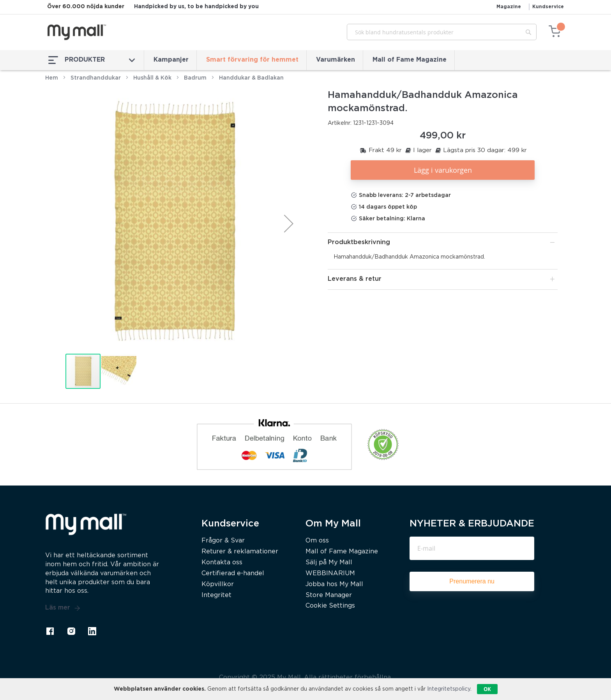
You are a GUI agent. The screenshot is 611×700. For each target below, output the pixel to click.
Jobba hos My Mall (334, 584)
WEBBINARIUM (330, 573)
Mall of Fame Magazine (410, 60)
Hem (52, 78)
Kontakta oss (222, 563)
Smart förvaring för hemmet (252, 60)
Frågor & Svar (223, 541)
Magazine (509, 7)
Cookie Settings (330, 606)
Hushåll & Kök (152, 78)
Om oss (317, 541)
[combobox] (442, 32)
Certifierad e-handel (233, 573)
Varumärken (336, 60)
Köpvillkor (218, 584)
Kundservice (548, 7)
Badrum (195, 78)
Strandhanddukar (96, 78)
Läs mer (63, 608)
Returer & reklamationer (240, 552)
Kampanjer (171, 60)
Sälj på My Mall (329, 563)
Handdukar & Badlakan (251, 78)
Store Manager (329, 595)
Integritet (216, 595)
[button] (289, 223)
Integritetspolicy (449, 689)
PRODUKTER (92, 60)
